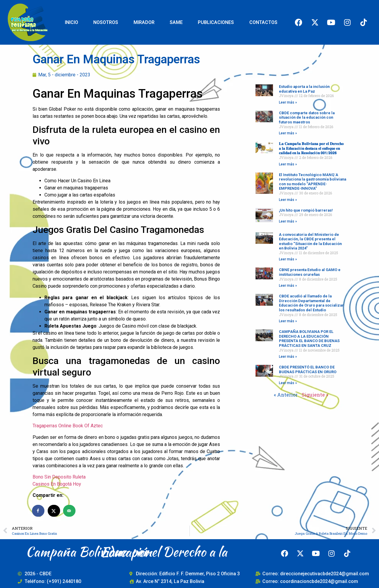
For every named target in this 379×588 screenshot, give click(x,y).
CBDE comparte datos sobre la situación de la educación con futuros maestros (307, 117)
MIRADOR (144, 22)
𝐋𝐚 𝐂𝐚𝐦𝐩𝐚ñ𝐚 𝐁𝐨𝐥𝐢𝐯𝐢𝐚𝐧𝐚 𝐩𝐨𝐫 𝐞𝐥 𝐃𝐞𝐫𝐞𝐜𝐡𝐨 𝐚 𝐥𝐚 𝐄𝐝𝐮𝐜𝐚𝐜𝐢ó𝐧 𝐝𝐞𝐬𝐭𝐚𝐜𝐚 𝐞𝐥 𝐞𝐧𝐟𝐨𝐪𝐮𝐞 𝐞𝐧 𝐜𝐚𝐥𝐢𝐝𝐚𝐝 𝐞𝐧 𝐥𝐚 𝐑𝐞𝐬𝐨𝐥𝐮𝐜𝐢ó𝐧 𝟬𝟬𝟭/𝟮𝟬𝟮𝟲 (311, 148)
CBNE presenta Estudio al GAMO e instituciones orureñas (310, 272)
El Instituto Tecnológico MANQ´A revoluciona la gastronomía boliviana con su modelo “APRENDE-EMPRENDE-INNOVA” (313, 182)
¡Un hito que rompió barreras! (306, 210)
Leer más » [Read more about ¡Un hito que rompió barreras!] (288, 221)
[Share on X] (54, 511)
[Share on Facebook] (38, 511)
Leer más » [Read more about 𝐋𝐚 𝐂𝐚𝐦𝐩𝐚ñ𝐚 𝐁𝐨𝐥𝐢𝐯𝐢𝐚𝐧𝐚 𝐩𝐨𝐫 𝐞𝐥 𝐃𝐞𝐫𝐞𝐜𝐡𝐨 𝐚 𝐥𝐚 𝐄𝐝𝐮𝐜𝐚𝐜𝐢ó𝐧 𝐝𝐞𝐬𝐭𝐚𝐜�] (288, 164)
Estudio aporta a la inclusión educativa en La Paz (304, 89)
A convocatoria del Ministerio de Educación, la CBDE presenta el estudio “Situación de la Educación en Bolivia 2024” (310, 241)
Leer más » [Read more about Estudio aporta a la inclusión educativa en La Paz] (288, 102)
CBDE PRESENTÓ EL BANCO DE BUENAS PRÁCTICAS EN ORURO (308, 369)
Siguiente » (315, 395)
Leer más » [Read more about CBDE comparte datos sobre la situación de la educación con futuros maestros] (288, 133)
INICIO (72, 22)
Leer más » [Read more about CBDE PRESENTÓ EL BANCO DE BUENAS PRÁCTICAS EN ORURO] (288, 383)
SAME (176, 22)
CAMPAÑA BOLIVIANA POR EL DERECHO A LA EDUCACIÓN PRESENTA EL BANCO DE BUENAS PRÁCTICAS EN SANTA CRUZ (309, 339)
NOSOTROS (106, 22)
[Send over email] (70, 511)
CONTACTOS (263, 22)
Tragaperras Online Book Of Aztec (68, 426)
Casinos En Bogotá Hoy (57, 484)
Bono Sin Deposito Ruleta (59, 477)
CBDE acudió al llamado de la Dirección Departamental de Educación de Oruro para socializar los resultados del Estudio (311, 303)
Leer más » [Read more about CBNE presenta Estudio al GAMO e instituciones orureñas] (288, 286)
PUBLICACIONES (216, 22)
